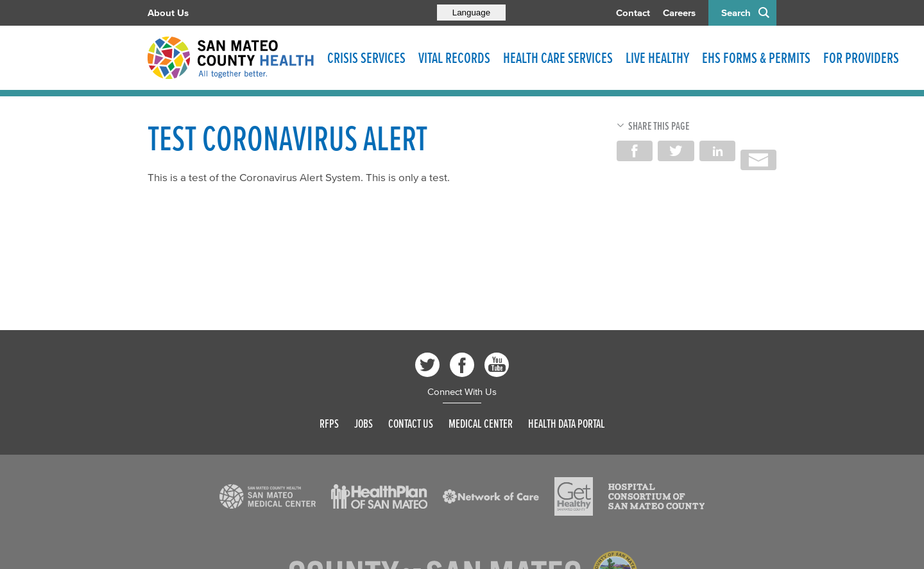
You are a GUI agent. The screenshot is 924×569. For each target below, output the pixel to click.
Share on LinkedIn (717, 151)
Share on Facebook (635, 151)
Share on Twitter (676, 151)
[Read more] (268, 496)
